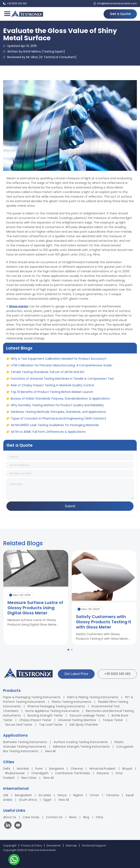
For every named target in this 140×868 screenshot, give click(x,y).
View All (50, 751)
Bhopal (127, 769)
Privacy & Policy (32, 845)
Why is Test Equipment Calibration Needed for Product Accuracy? (59, 362)
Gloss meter (19, 306)
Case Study (31, 817)
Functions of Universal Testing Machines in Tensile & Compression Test (62, 381)
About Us (10, 817)
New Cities (29, 778)
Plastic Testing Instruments (72, 702)
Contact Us (54, 817)
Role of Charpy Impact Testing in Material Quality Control (52, 388)
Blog (86, 817)
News (73, 817)
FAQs (100, 817)
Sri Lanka (45, 795)
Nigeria (78, 795)
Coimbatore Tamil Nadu (73, 773)
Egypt (48, 800)
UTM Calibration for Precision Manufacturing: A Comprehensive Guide (61, 368)
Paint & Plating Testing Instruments (93, 697)
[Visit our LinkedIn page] (9, 826)
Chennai (77, 769)
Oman (94, 795)
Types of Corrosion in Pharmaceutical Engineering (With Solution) (59, 421)
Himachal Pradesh (103, 769)
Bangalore (57, 769)
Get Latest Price (76, 674)
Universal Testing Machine (77, 720)
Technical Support (94, 845)
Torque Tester (113, 720)
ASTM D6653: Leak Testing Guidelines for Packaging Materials (55, 428)
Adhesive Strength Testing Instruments (81, 747)
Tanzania (112, 795)
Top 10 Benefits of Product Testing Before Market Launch (52, 395)
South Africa (28, 800)
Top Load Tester (51, 725)
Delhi (7, 769)
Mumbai (23, 769)
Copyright (10, 845)
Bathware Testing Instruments (25, 742)
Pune (39, 769)
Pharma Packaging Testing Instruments (56, 706)
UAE (6, 795)
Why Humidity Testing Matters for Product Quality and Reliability (57, 408)
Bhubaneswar (15, 773)
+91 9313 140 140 (117, 674)
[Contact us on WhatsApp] (14, 860)
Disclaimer (54, 845)
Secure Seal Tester (19, 725)
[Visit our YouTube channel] (18, 826)
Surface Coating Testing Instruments (81, 742)
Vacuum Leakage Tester (87, 715)
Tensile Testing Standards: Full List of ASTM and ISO (48, 375)
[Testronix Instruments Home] (27, 14)
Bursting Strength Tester (45, 715)
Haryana (103, 773)
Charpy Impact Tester (35, 720)
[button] (68, 650)
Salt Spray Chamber (84, 725)
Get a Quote (120, 14)
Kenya (62, 795)
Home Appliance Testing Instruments (52, 711)
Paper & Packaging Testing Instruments (32, 697)
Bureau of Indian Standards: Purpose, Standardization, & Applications (60, 401)
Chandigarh (40, 773)
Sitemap (71, 845)
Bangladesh (23, 795)
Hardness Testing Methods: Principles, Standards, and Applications (58, 415)
